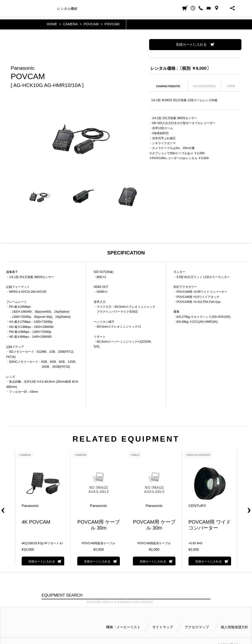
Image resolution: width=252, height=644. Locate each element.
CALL (201, 8)
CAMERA (70, 24)
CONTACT (209, 8)
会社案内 (152, 9)
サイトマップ (163, 625)
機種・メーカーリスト (123, 625)
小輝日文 (21, 8)
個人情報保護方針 (235, 625)
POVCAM (91, 24)
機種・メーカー (41, 9)
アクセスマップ (197, 625)
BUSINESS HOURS (224, 8)
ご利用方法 (132, 9)
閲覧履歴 (193, 8)
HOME (52, 24)
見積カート (185, 8)
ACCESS (217, 8)
